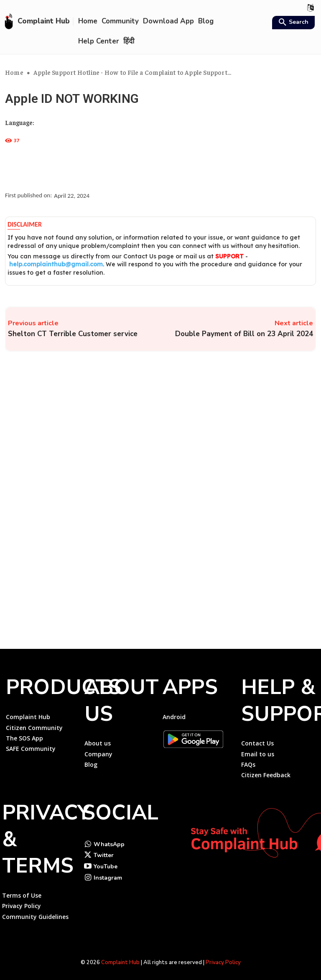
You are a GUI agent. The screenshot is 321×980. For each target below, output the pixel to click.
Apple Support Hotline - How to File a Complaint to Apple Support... (132, 72)
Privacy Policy (223, 958)
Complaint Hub (120, 958)
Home (14, 72)
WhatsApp (109, 839)
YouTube (106, 861)
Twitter (104, 850)
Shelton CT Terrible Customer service (73, 334)
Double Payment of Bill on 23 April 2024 (244, 334)
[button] (292, 23)
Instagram (108, 873)
